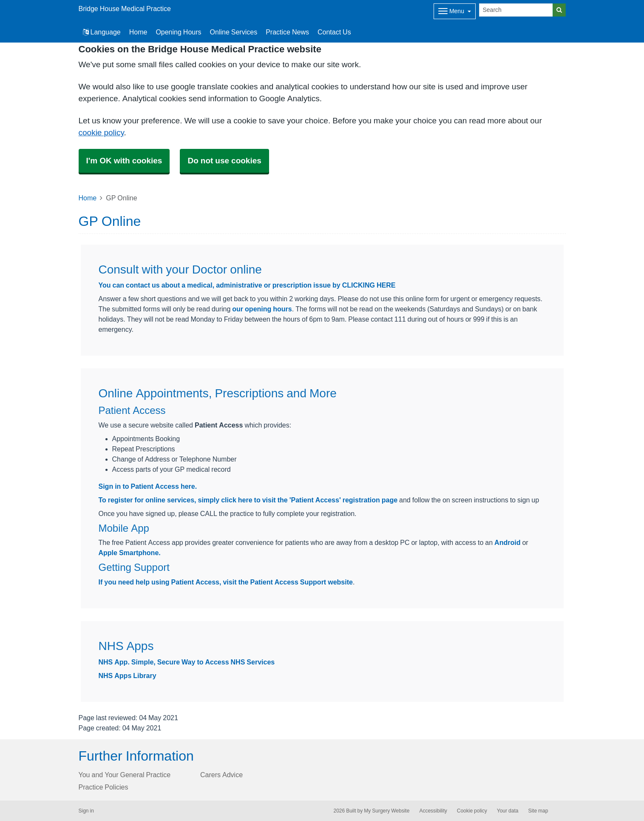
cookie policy (101, 133)
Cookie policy (472, 811)
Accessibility (433, 811)
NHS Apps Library (128, 676)
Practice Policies (104, 787)
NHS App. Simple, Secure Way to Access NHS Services (187, 662)
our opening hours (262, 309)
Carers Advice (221, 775)
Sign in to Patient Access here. (148, 486)
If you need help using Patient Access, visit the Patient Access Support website (226, 582)
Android (507, 542)
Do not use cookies (224, 161)
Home (138, 32)
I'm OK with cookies (124, 161)
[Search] (516, 10)
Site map (538, 811)
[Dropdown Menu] (455, 11)
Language (102, 32)
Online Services (234, 32)
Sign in (86, 811)
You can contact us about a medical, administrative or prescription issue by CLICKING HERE (247, 285)
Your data (508, 811)
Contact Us (334, 32)
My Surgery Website (387, 811)
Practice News (287, 32)
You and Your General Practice (125, 775)
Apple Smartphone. (130, 553)
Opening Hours (178, 32)
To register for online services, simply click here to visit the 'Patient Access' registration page (248, 500)
